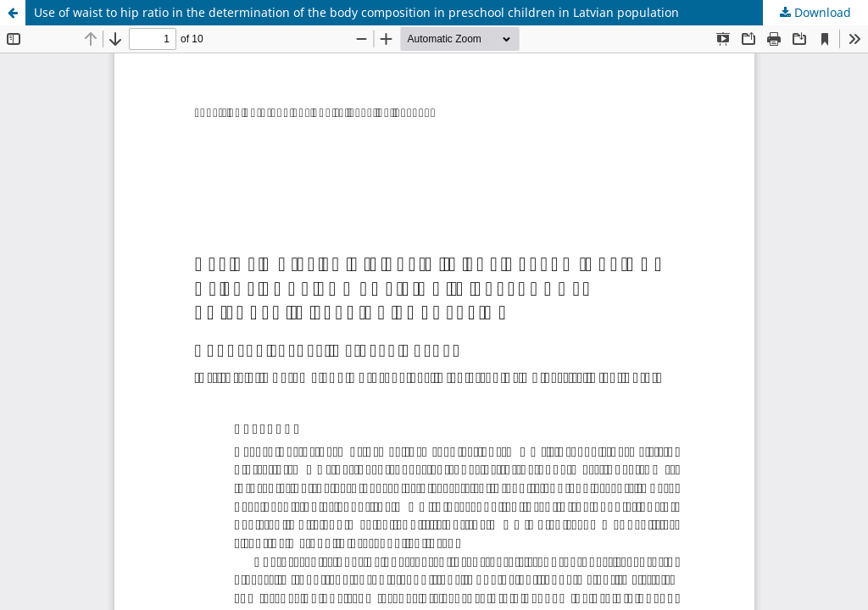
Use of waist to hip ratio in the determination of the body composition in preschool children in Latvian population (356, 12)
